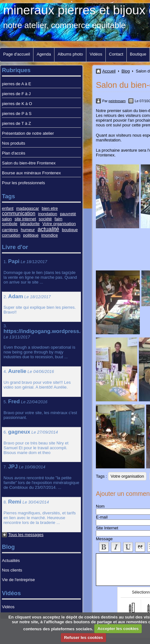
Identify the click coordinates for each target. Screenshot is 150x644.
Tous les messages (26, 535)
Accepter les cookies (118, 629)
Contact (116, 54)
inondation (48, 214)
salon (7, 219)
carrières (10, 230)
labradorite (30, 224)
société (45, 219)
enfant (8, 208)
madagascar (28, 208)
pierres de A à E (17, 84)
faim (58, 219)
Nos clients (12, 570)
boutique (70, 230)
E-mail (102, 517)
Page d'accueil (17, 54)
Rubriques (16, 70)
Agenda (44, 54)
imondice (50, 235)
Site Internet (107, 528)
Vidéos (96, 54)
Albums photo (70, 54)
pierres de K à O (17, 104)
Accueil (109, 71)
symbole (10, 224)
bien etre (50, 208)
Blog (126, 71)
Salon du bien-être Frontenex (29, 163)
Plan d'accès (14, 153)
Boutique (138, 54)
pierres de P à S (17, 114)
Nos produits (14, 143)
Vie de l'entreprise (18, 580)
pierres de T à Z (16, 123)
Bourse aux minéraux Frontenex (31, 173)
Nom (100, 506)
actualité (48, 229)
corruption (11, 235)
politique (31, 235)
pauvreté (68, 214)
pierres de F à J (16, 94)
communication (19, 213)
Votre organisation (127, 476)
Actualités (11, 561)
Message (104, 539)
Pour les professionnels (23, 183)
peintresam (117, 101)
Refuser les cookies (83, 637)
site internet (25, 219)
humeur (28, 230)
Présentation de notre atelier (28, 133)
